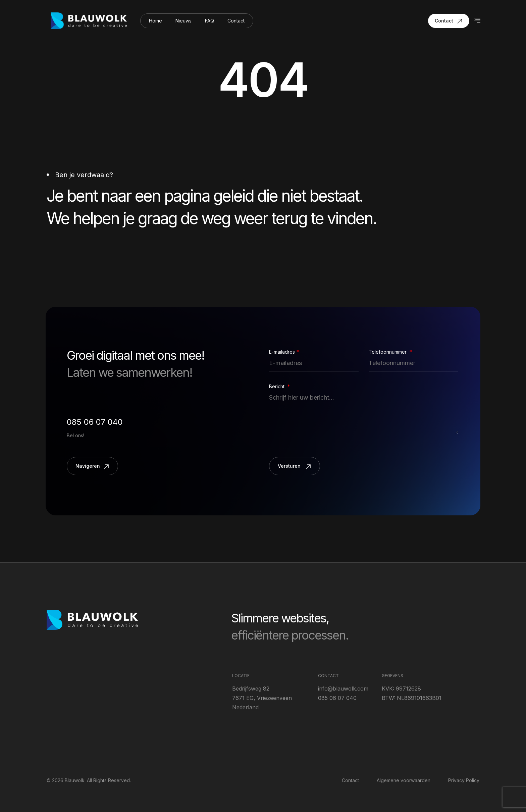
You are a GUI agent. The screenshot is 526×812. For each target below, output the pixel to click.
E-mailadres (284, 352)
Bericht (279, 387)
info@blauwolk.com (343, 689)
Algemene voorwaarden (404, 780)
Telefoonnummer (390, 352)
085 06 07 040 (95, 422)
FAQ (209, 21)
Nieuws (183, 21)
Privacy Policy (464, 780)
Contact (236, 21)
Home (155, 21)
